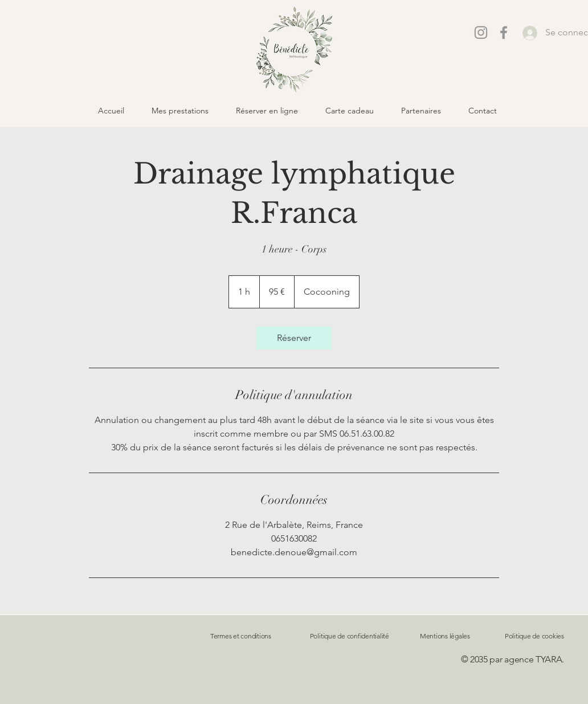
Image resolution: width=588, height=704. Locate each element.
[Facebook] (504, 32)
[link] (294, 338)
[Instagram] (481, 32)
